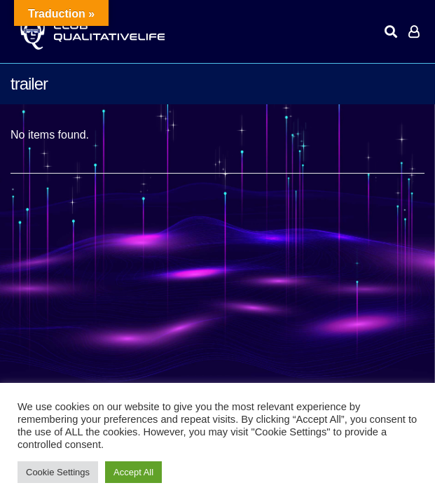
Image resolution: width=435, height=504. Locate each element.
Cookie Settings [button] (58, 472)
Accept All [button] (133, 472)
